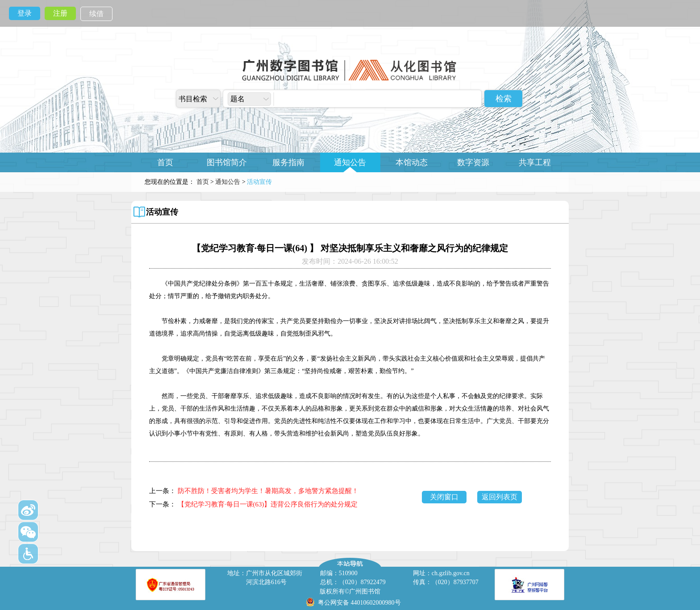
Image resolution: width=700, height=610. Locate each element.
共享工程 (535, 162)
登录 (25, 13)
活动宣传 (162, 212)
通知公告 (350, 162)
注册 (60, 13)
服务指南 (288, 162)
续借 (96, 14)
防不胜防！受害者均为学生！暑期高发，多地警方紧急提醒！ (268, 491)
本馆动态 (412, 162)
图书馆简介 (227, 162)
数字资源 (473, 162)
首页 (165, 162)
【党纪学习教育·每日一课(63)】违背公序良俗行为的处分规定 (268, 504)
